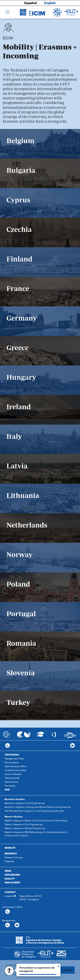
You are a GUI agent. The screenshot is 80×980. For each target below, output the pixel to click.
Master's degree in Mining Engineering (25, 828)
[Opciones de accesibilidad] (9, 971)
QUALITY (10, 879)
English (50, 3)
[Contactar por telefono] (8, 746)
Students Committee (15, 770)
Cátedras (9, 861)
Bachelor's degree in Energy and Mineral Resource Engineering (38, 807)
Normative (10, 786)
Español (31, 3)
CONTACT (10, 892)
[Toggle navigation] (8, 12)
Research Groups (14, 857)
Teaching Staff (12, 778)
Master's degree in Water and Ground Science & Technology (36, 820)
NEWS (8, 871)
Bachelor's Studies (15, 799)
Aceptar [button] (67, 970)
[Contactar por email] (17, 925)
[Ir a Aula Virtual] (41, 736)
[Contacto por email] (72, 746)
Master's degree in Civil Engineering (24, 824)
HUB (7, 790)
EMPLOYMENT (12, 882)
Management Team (14, 758)
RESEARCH (11, 853)
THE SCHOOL (12, 755)
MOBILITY (10, 848)
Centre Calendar (13, 774)
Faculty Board (12, 762)
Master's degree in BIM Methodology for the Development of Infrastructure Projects (36, 834)
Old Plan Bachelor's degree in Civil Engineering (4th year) (34, 811)
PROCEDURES (12, 875)
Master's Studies (14, 816)
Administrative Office (16, 766)
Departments (11, 782)
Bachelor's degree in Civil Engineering (25, 803)
